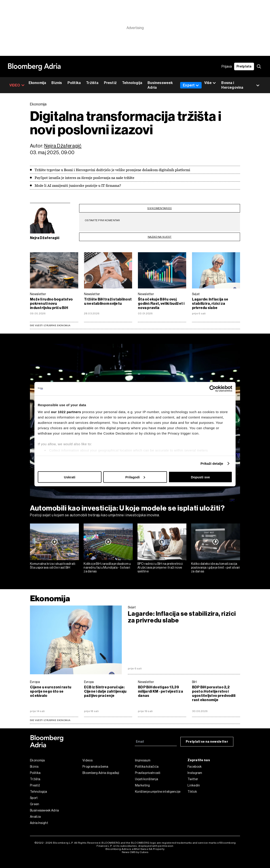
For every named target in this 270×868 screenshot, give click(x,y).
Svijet (196, 292)
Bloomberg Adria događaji (101, 770)
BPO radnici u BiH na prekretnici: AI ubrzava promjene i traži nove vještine (160, 565)
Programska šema (95, 764)
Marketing (142, 783)
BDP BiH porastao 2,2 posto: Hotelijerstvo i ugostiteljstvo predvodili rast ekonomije (214, 691)
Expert (191, 85)
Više (210, 83)
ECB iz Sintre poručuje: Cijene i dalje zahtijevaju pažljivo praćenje (105, 689)
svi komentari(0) (159, 207)
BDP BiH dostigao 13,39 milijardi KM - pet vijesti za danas (160, 689)
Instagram (195, 770)
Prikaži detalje (212, 463)
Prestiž (110, 83)
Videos (88, 758)
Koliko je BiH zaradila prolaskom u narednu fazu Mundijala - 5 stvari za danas (107, 565)
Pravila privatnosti (148, 770)
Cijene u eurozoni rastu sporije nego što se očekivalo (51, 689)
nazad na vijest (160, 234)
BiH (194, 679)
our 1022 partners (66, 412)
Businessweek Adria (160, 85)
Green (35, 802)
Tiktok (192, 789)
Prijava (227, 66)
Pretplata (244, 66)
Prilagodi (135, 477)
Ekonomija (37, 83)
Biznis (57, 83)
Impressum (143, 758)
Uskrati (70, 477)
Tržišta (92, 83)
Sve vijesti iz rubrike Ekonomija (50, 323)
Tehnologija (132, 83)
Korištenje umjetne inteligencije (158, 789)
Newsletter (38, 292)
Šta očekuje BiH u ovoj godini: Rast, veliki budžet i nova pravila (161, 301)
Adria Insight (39, 820)
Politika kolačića (147, 764)
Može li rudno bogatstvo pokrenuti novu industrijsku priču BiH (51, 301)
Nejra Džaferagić (63, 146)
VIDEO (17, 85)
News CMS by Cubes (135, 850)
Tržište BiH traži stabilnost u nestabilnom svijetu (108, 299)
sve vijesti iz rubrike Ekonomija (50, 718)
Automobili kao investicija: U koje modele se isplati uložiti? (127, 506)
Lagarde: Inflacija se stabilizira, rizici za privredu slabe (210, 301)
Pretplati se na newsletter (207, 739)
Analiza (35, 814)
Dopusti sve (200, 477)
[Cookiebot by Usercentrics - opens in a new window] (213, 389)
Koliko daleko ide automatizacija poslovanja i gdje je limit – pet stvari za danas (216, 565)
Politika (74, 83)
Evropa (35, 679)
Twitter (193, 777)
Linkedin (194, 783)
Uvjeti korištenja (147, 777)
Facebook (195, 764)
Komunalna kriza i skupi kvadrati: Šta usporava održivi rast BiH (53, 563)
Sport (34, 795)
